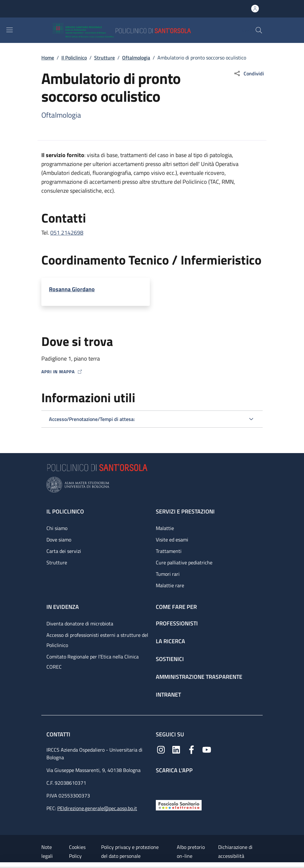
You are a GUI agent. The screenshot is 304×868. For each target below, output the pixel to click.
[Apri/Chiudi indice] (3, 865)
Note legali (47, 851)
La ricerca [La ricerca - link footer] (170, 641)
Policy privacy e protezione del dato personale (130, 851)
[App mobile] (161, 785)
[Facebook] (191, 749)
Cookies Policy (77, 851)
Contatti (59, 734)
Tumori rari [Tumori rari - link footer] (168, 574)
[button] (259, 30)
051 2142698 (67, 233)
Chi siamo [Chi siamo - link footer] (57, 528)
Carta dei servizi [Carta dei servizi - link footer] (64, 551)
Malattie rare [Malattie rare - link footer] (170, 585)
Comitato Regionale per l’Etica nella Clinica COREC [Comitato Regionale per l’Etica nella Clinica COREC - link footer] (93, 662)
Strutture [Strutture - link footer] (57, 562)
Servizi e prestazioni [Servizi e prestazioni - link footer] (185, 511)
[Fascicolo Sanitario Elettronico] (179, 805)
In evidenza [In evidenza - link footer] (63, 607)
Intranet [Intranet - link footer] (168, 695)
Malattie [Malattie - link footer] (165, 528)
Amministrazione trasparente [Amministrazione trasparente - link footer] (199, 677)
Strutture (104, 58)
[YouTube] (207, 749)
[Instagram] (161, 749)
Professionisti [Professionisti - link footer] (177, 623)
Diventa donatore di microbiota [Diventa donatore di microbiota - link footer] (80, 623)
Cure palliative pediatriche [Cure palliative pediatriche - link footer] (184, 562)
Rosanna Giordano (72, 289)
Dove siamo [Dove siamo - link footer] (59, 540)
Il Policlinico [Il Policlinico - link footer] (65, 511)
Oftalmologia (136, 58)
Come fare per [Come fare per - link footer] (176, 607)
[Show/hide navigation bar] (10, 30)
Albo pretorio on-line (191, 851)
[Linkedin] (176, 749)
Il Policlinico (74, 58)
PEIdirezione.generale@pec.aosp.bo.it (97, 808)
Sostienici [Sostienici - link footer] (170, 659)
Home (48, 58)
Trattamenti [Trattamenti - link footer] (169, 551)
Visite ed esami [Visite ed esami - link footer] (172, 540)
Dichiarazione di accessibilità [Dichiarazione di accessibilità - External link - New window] (235, 851)
